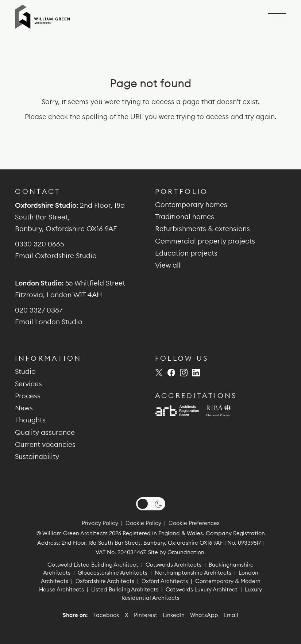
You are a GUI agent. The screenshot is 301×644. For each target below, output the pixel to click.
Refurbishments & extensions (202, 229)
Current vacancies (45, 444)
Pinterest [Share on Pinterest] (146, 615)
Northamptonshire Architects (193, 573)
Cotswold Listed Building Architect (93, 565)
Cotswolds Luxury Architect (202, 589)
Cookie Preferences (194, 523)
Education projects (186, 253)
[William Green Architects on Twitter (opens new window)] (159, 373)
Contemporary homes (191, 204)
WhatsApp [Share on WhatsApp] (204, 615)
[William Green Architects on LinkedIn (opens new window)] (196, 373)
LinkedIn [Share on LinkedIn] (174, 615)
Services (28, 384)
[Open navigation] (277, 14)
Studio (25, 371)
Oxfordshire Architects (105, 581)
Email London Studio (49, 322)
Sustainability (37, 456)
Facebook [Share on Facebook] (106, 615)
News (24, 408)
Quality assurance (45, 432)
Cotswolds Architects (173, 565)
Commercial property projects (205, 241)
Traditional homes (185, 216)
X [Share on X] (127, 615)
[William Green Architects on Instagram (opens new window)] (184, 373)
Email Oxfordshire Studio (56, 256)
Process (28, 396)
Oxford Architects (165, 581)
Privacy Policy (100, 523)
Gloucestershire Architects (113, 573)
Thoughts (30, 420)
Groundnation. (187, 552)
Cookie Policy (143, 523)
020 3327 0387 (39, 310)
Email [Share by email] (231, 615)
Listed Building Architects (125, 589)
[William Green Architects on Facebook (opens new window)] (171, 373)
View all (168, 265)
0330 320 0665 (39, 244)
